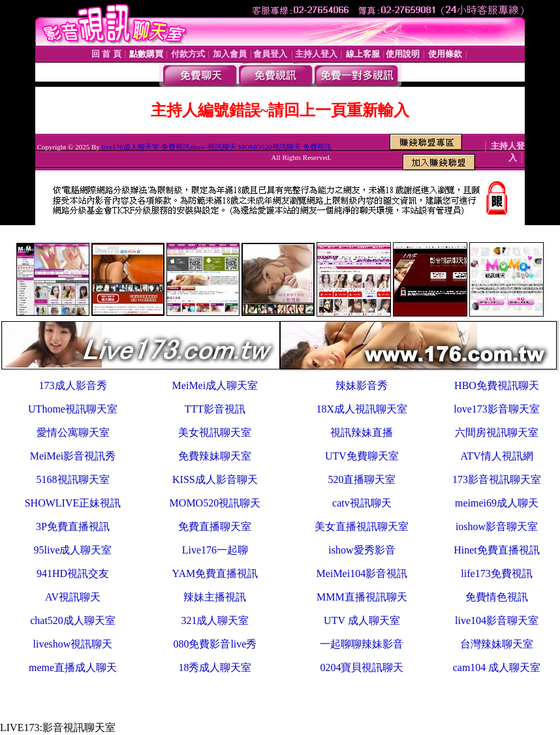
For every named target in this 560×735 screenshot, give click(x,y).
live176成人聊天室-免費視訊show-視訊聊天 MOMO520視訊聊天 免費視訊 (217, 147)
